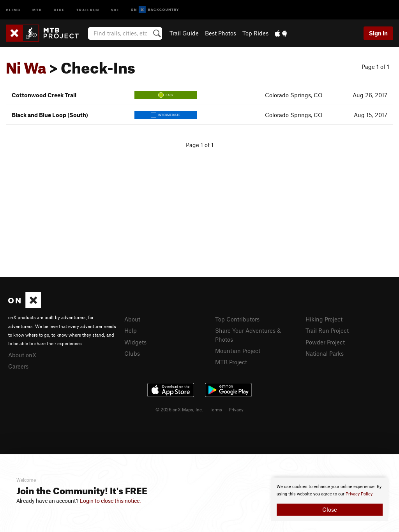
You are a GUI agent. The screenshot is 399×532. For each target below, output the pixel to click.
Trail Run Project (327, 330)
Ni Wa (26, 65)
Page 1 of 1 (375, 67)
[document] (330, 499)
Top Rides (255, 33)
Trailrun (88, 10)
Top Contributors (237, 319)
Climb (13, 10)
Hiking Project (324, 319)
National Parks (325, 353)
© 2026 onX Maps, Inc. (179, 409)
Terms (216, 409)
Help (131, 330)
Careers (18, 366)
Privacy (236, 409)
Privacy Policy (359, 494)
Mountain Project (238, 351)
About (132, 319)
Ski (115, 10)
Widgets (135, 342)
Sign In (378, 33)
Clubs (132, 353)
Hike (59, 10)
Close (330, 509)
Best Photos (221, 33)
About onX (22, 355)
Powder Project (325, 342)
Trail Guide (184, 33)
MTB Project (231, 362)
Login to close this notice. (110, 501)
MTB (37, 10)
